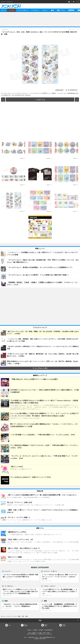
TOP (40, 620)
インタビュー (35, 10)
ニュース (11, 10)
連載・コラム (61, 10)
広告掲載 (35, 630)
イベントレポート (23, 10)
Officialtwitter (46, 625)
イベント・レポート (50, 571)
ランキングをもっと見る (40, 368)
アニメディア (71, 10)
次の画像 (77, 100)
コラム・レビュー (50, 586)
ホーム (4, 10)
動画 (52, 10)
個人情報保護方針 (49, 630)
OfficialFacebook (26, 625)
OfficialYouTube (64, 625)
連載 (45, 601)
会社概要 (41, 630)
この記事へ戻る (40, 100)
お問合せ (29, 630)
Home (9, 625)
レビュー (45, 10)
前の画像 (3, 100)
